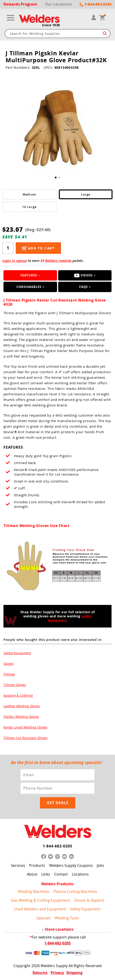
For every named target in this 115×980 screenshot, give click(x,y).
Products (37, 865)
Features (29, 275)
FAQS (83, 287)
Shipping (74, 973)
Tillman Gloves (15, 685)
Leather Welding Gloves (22, 706)
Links (46, 874)
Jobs (100, 865)
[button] (56, 178)
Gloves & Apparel (89, 900)
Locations (80, 874)
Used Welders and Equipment (40, 909)
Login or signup (15, 261)
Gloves (9, 664)
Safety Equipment (17, 653)
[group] (57, 125)
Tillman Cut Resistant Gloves (26, 738)
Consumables (29, 287)
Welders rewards (58, 261)
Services (18, 865)
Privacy (57, 973)
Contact (61, 874)
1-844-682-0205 (57, 846)
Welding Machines (34, 891)
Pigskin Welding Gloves (21, 717)
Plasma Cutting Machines (75, 891)
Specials (44, 918)
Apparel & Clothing (18, 695)
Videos (83, 275)
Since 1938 (51, 25)
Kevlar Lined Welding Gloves (25, 727)
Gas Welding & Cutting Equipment (40, 900)
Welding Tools (67, 918)
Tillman (9, 674)
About (32, 874)
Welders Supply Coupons (71, 865)
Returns (40, 973)
